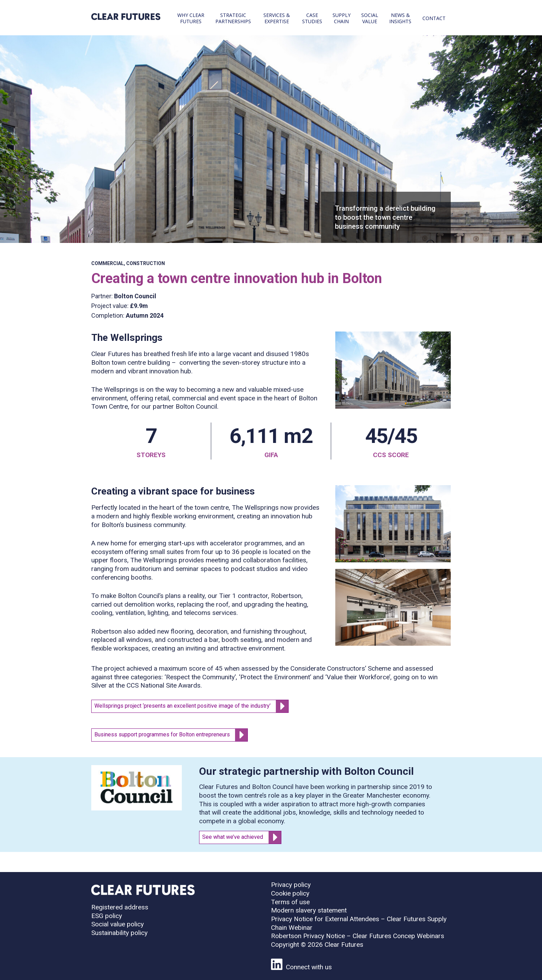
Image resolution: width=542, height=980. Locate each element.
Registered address (120, 907)
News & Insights (400, 18)
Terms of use (290, 902)
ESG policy (107, 916)
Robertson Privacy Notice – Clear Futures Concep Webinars (358, 936)
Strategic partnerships (233, 18)
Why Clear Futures (191, 18)
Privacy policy (291, 885)
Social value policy (118, 924)
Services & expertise (277, 18)
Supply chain (342, 18)
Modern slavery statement (309, 910)
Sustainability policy (119, 933)
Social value (370, 18)
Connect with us (301, 967)
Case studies (312, 18)
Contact (434, 18)
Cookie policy (290, 893)
